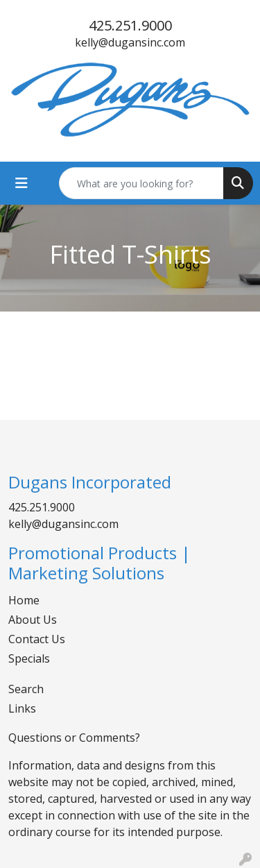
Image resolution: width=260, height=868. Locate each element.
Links (22, 708)
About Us (33, 620)
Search (26, 689)
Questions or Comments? (74, 738)
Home (24, 600)
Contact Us (37, 639)
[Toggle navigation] (21, 183)
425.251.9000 (130, 25)
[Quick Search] (141, 183)
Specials (29, 658)
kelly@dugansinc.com (130, 42)
